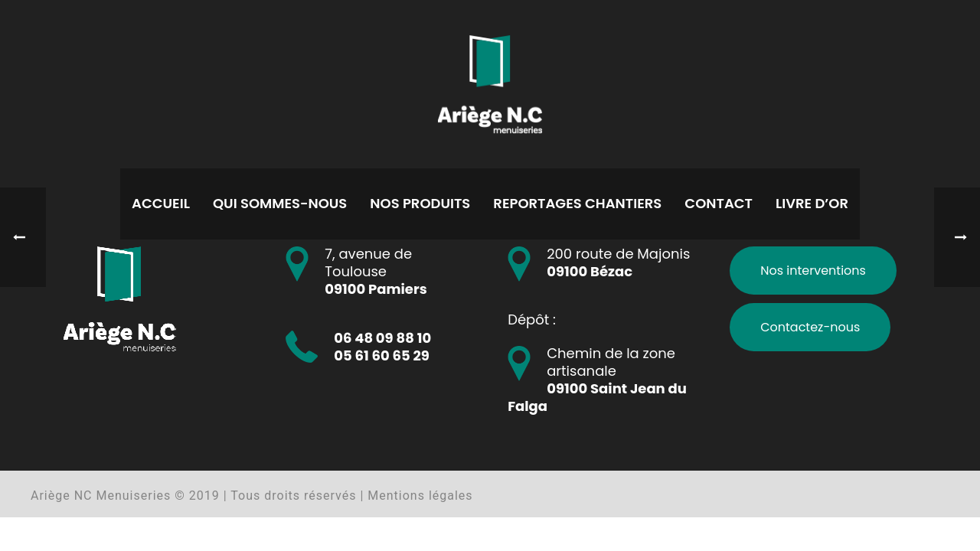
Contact (719, 203)
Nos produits (420, 203)
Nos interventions (813, 271)
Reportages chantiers (577, 203)
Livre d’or (812, 203)
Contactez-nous (810, 327)
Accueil (161, 203)
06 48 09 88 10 (382, 338)
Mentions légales (420, 496)
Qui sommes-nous (280, 203)
